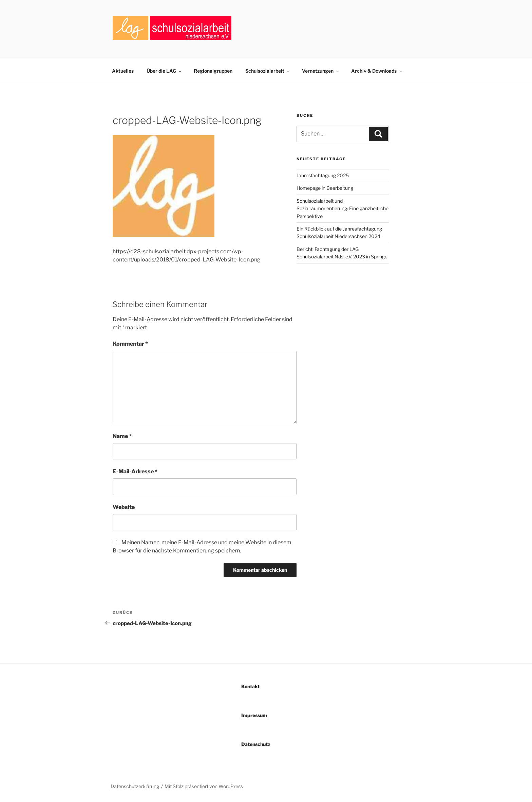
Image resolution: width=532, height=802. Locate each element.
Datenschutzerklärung (135, 786)
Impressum (254, 715)
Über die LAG (165, 71)
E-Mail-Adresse (135, 471)
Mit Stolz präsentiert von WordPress (204, 786)
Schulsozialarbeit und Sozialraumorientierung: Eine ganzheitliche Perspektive (343, 208)
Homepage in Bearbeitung (325, 188)
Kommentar (130, 344)
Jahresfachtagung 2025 (323, 175)
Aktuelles (123, 71)
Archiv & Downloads (377, 71)
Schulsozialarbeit (268, 71)
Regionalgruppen (213, 71)
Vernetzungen (321, 71)
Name (122, 436)
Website (124, 507)
